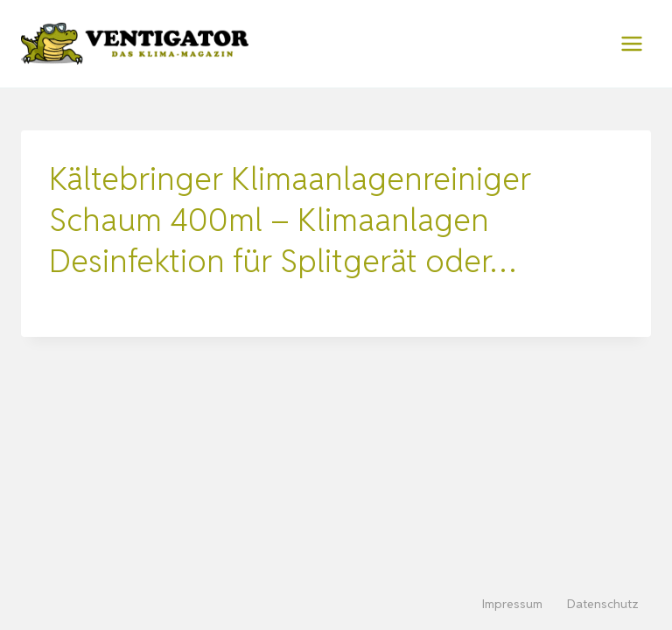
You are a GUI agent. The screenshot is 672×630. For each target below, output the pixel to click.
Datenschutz (603, 604)
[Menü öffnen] (631, 43)
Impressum (512, 604)
